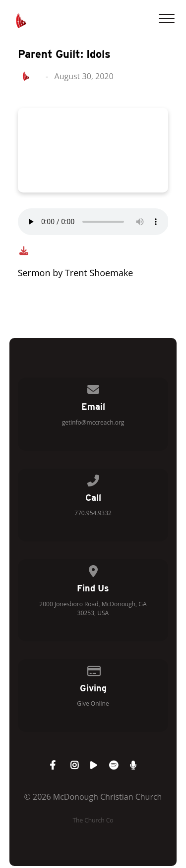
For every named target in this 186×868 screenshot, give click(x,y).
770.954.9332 (93, 513)
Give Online (93, 703)
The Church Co (93, 820)
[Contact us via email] (93, 388)
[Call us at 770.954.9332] (93, 479)
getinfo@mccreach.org (93, 422)
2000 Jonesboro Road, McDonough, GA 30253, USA (93, 608)
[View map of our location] (93, 569)
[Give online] (93, 669)
